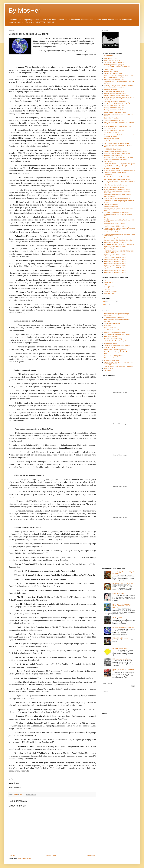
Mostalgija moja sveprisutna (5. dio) (114, 131)
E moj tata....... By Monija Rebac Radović (115, 151)
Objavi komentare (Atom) (25, 858)
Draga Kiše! (107, 289)
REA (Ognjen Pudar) (110, 128)
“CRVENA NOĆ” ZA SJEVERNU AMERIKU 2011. (118, 126)
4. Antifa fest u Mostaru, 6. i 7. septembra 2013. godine (119, 164)
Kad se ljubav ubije (109, 287)
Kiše (105, 280)
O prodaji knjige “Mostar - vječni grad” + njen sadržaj (119, 244)
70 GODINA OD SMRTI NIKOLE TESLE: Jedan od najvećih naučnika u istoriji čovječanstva (118, 159)
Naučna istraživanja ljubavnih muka (114, 80)
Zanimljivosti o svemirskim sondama (114, 232)
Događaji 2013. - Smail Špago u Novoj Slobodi (117, 166)
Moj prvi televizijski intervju (111, 249)
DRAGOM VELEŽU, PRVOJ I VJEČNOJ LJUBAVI (118, 67)
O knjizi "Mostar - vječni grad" (112, 60)
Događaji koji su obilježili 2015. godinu (115, 242)
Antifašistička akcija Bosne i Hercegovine (115, 341)
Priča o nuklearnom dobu (111, 207)
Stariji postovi (91, 855)
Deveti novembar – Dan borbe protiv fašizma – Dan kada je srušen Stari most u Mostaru (118, 77)
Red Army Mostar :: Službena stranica (115, 332)
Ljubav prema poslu (109, 293)
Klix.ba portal (107, 371)
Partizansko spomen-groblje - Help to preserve (117, 345)
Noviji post (12, 855)
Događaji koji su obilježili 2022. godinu (115, 266)
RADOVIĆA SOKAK (109, 348)
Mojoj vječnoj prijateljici (110, 291)
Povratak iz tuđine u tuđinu (111, 204)
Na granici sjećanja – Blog (111, 168)
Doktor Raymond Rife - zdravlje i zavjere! (115, 185)
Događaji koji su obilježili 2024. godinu (115, 270)
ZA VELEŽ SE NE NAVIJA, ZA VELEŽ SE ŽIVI (117, 103)
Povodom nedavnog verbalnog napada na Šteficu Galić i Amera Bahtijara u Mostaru (119, 229)
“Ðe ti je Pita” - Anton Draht (111, 118)
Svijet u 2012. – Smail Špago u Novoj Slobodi (117, 153)
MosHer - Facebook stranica (112, 323)
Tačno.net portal (108, 368)
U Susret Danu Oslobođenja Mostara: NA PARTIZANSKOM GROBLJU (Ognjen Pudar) (117, 94)
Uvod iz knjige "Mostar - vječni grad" (114, 65)
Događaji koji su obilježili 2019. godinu (115, 259)
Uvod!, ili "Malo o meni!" (111, 58)
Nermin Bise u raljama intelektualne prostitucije (117, 179)
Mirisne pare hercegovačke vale (113, 238)
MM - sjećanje (108, 162)
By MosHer (25, 10)
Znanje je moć (108, 175)
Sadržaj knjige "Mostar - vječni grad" (114, 63)
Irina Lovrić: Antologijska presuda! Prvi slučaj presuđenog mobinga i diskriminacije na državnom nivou (118, 214)
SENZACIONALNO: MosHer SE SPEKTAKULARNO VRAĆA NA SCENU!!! (122, 606)
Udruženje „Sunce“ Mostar (111, 139)
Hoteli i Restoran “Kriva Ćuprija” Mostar (115, 112)
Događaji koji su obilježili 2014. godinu (115, 226)
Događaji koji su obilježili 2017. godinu (115, 255)
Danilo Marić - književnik (111, 337)
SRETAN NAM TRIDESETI (111, 133)
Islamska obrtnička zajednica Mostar (114, 224)
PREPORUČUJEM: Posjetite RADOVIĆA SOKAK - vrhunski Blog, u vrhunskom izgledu (118, 86)
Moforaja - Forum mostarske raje (113, 339)
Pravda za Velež (108, 69)
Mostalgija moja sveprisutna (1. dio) (114, 106)
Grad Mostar (107, 326)
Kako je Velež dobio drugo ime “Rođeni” (115, 173)
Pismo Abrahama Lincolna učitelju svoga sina (117, 199)
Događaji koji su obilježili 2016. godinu (115, 247)
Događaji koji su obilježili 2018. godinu (115, 257)
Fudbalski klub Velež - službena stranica (115, 330)
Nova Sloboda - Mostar (110, 343)
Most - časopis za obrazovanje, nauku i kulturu (117, 334)
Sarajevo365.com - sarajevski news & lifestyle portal (119, 366)
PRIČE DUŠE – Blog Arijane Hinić (113, 149)
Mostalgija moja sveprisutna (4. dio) (114, 120)
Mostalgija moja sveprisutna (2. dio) (114, 108)
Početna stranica (51, 855)
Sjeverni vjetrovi (108, 283)
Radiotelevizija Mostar (110, 328)
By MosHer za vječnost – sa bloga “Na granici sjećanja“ (119, 170)
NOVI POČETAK (108, 56)
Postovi (106, 302)
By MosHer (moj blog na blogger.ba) (114, 318)
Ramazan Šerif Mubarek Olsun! (113, 74)
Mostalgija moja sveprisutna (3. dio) (114, 110)
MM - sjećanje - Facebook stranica (114, 358)
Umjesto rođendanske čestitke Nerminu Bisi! (116, 177)
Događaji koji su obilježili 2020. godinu (115, 261)
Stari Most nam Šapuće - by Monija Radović (116, 143)
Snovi (105, 285)
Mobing (106, 218)
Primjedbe (107, 305)
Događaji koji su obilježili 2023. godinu (115, 268)
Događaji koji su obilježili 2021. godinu (115, 264)
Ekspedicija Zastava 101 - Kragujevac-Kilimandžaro (118, 240)
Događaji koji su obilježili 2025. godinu (115, 272)
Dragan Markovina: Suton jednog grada (115, 101)
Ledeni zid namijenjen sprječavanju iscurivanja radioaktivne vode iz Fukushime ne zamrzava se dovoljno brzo (117, 191)
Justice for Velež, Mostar (111, 71)
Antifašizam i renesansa (111, 89)
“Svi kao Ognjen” (108, 141)
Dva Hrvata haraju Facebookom (113, 156)
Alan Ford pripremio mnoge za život (114, 187)
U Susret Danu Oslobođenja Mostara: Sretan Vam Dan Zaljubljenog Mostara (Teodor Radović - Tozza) (119, 98)
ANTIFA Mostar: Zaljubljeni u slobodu (114, 91)
